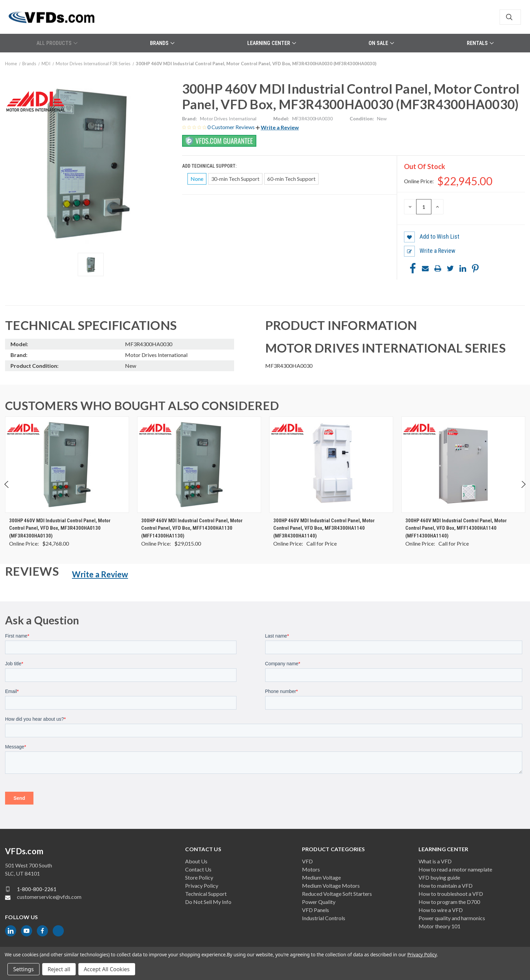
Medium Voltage (321, 877)
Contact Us (198, 869)
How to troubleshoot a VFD (451, 894)
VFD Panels (316, 910)
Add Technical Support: (210, 166)
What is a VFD (435, 861)
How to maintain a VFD (446, 886)
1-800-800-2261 (37, 889)
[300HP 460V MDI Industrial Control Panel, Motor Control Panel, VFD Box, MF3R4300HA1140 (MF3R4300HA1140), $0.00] (331, 465)
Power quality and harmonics (452, 918)
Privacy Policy (202, 886)
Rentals (480, 43)
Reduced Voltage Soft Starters (337, 894)
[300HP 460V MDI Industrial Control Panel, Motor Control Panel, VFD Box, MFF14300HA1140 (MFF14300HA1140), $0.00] (463, 465)
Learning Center (272, 43)
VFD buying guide (439, 877)
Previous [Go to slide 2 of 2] (7, 491)
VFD (307, 861)
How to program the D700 (449, 902)
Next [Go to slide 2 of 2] (523, 491)
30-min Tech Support (235, 179)
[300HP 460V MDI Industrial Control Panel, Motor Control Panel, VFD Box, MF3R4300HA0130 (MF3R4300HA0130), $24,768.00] (67, 465)
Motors (311, 869)
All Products (57, 43)
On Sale (381, 43)
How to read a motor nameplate (455, 869)
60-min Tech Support (291, 179)
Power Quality (319, 902)
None (197, 179)
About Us (196, 861)
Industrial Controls (324, 918)
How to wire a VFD (441, 910)
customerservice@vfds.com (49, 897)
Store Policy (199, 877)
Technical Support (206, 894)
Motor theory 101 (439, 926)
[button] (277, 127)
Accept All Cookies (107, 969)
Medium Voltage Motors (331, 886)
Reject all (59, 969)
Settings (23, 969)
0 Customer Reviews (232, 127)
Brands (162, 43)
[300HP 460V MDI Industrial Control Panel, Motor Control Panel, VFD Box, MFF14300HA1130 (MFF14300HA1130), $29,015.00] (199, 465)
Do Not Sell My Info (208, 902)
